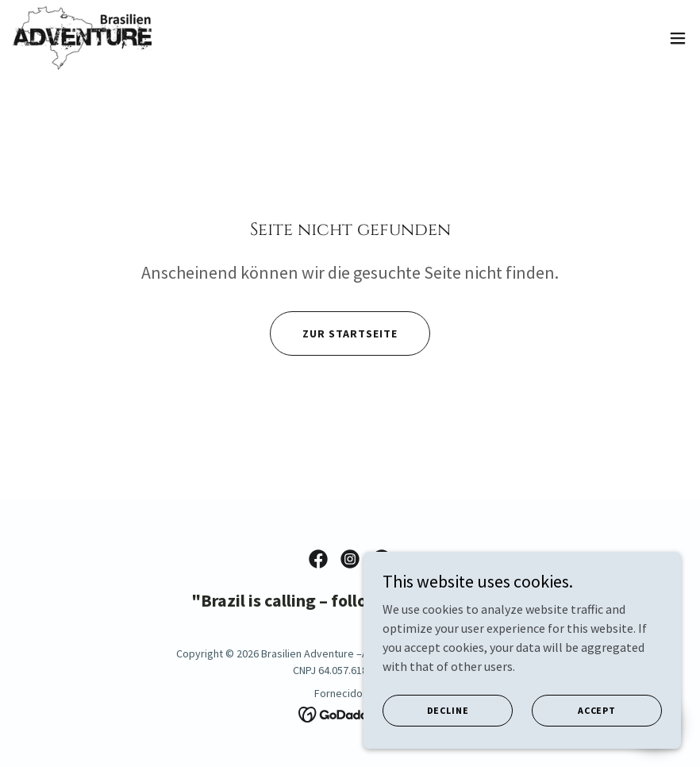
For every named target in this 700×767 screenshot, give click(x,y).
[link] (82, 38)
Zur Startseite (350, 333)
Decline (448, 710)
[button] (678, 38)
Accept (597, 710)
